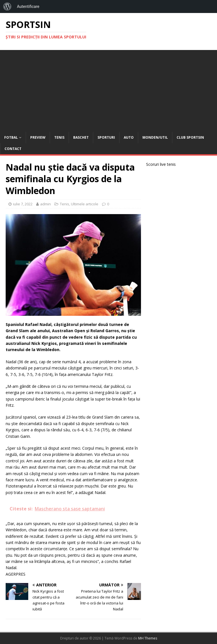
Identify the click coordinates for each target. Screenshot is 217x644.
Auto (129, 137)
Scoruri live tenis (161, 164)
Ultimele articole (85, 204)
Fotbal (11, 137)
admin (45, 204)
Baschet (81, 137)
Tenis (59, 137)
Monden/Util (155, 137)
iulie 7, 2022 (23, 204)
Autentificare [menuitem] (28, 6)
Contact (13, 149)
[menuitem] (7, 6)
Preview (38, 137)
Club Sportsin (190, 137)
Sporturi (106, 137)
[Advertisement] (108, 90)
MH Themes (148, 638)
